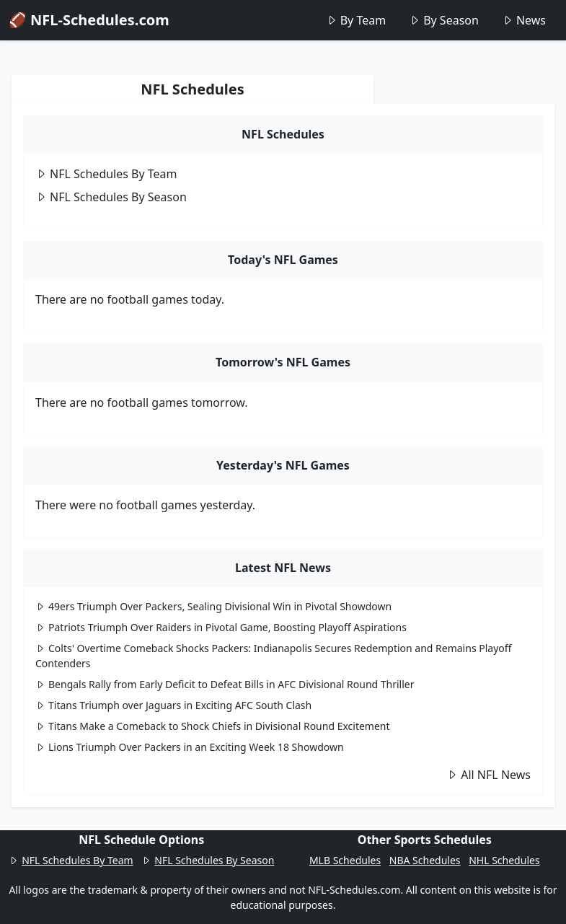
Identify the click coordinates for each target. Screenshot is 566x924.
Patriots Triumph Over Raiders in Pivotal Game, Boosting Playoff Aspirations (221, 627)
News (524, 20)
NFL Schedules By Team (106, 174)
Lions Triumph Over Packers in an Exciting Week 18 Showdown (190, 747)
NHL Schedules (504, 860)
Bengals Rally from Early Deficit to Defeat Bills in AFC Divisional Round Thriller (225, 684)
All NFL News (488, 775)
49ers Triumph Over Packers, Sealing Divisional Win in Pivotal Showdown (213, 606)
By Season (444, 20)
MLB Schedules (345, 860)
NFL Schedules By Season (111, 197)
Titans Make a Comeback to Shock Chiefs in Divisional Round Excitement (213, 726)
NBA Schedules (425, 860)
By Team (356, 20)
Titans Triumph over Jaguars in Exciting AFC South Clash (173, 705)
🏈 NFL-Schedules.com (89, 20)
